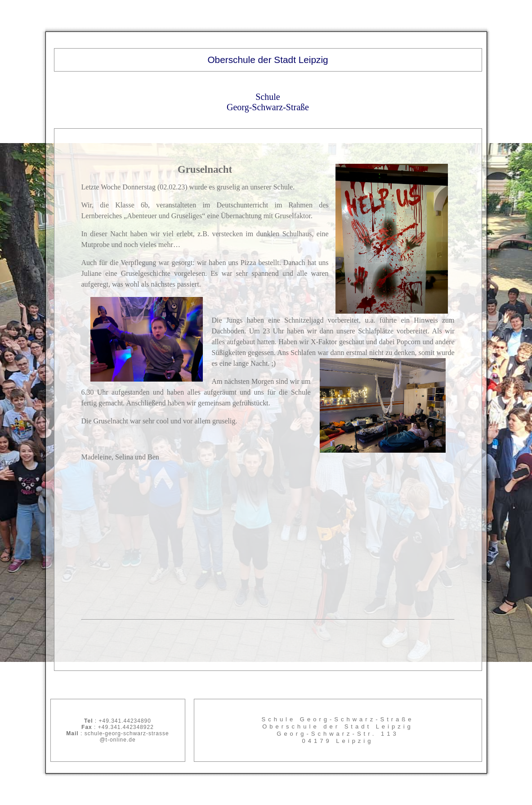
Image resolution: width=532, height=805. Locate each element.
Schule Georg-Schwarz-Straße (268, 102)
